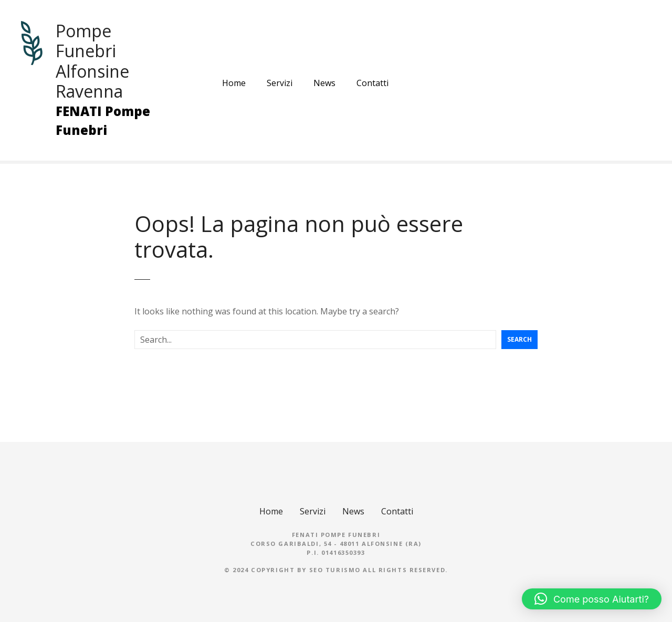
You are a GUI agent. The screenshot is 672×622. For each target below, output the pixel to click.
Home (234, 83)
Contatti (372, 83)
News (324, 83)
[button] (592, 599)
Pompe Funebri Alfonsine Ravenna (92, 61)
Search (519, 339)
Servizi (280, 83)
